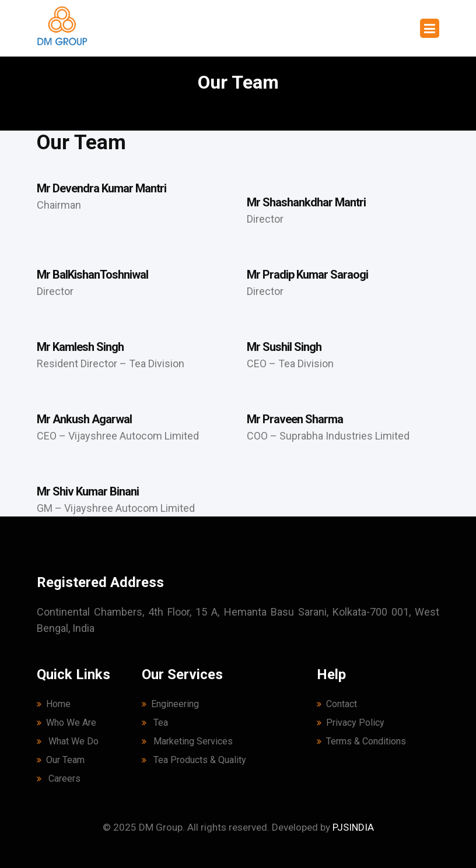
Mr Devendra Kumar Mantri (101, 188)
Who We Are (66, 723)
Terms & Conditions (361, 741)
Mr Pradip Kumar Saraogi (307, 275)
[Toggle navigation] (430, 28)
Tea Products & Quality (194, 760)
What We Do (68, 741)
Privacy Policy (351, 723)
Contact (337, 704)
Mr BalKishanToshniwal (92, 275)
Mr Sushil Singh (284, 347)
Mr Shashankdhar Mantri (306, 202)
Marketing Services (187, 741)
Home (54, 704)
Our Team (61, 760)
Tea (155, 723)
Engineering (170, 704)
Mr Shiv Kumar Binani (88, 491)
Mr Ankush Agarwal (84, 419)
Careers (59, 779)
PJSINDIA (353, 827)
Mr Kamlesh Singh (80, 347)
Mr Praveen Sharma (295, 419)
